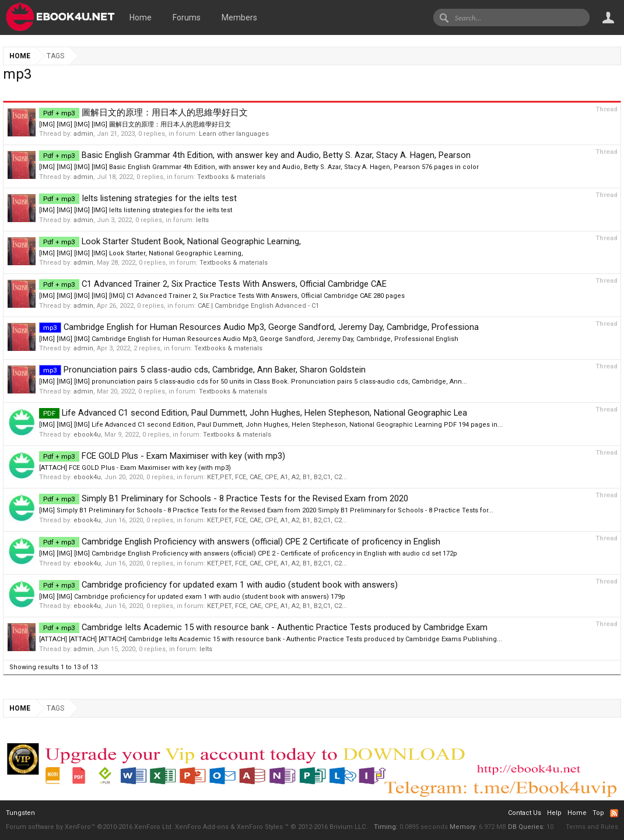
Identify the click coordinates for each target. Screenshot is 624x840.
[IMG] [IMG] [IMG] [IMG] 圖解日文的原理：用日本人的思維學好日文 (135, 124)
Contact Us (525, 813)
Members (239, 17)
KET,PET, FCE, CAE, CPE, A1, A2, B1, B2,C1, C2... (277, 477)
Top (598, 813)
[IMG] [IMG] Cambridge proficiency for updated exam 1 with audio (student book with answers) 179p (192, 597)
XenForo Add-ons (202, 827)
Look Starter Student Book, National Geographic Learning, (170, 241)
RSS (614, 813)
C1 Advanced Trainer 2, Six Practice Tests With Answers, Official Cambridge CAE (213, 284)
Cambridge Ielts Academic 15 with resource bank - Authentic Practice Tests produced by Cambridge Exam (263, 627)
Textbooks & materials (231, 177)
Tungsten (20, 813)
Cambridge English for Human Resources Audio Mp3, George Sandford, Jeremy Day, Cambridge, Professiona (259, 327)
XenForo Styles (260, 827)
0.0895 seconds (424, 827)
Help (554, 813)
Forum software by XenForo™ (90, 827)
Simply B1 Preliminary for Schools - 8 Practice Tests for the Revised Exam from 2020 (224, 498)
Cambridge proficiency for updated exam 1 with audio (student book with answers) (218, 585)
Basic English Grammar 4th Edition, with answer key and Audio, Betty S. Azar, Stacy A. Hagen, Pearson (255, 155)
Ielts (202, 220)
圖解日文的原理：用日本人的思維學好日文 (143, 113)
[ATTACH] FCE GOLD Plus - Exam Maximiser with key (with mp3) (135, 468)
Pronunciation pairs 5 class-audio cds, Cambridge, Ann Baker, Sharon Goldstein (202, 370)
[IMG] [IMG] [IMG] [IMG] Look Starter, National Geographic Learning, (141, 253)
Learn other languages (234, 134)
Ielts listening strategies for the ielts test (138, 198)
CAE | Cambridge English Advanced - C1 (258, 306)
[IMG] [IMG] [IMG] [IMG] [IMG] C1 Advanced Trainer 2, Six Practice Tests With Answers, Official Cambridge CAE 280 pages (222, 296)
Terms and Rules (592, 827)
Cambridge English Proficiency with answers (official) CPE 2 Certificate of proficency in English (240, 542)
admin (83, 134)
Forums (187, 17)
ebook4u (87, 435)
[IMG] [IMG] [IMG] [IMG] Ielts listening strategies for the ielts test (136, 210)
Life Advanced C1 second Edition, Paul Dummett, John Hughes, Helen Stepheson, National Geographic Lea (253, 413)
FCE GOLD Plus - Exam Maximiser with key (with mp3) (162, 456)
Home (141, 17)
